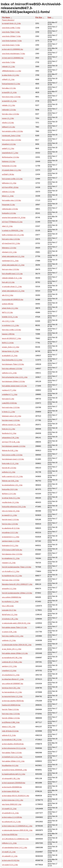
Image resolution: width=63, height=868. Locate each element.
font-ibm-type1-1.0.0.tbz (11, 420)
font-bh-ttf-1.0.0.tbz (9, 468)
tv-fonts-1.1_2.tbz (9, 412)
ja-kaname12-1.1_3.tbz (11, 537)
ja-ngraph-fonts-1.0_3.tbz (11, 23)
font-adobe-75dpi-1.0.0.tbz (12, 753)
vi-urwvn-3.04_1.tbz (9, 632)
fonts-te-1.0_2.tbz (9, 429)
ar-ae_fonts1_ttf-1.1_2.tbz (12, 649)
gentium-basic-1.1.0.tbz (11, 541)
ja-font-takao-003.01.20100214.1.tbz (16, 796)
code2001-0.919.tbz (9, 403)
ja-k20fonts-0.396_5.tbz (11, 722)
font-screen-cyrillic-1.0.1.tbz (12, 179)
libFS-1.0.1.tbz (7, 312)
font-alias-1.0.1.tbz (9, 88)
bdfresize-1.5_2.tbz (9, 183)
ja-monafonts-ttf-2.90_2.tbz (12, 658)
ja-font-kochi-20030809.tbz (12, 787)
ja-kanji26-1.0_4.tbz (9, 92)
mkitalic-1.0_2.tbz (9, 105)
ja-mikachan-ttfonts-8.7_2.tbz (13, 679)
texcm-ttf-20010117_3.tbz (12, 338)
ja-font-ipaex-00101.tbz (11, 791)
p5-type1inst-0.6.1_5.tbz (11, 243)
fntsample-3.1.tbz (8, 205)
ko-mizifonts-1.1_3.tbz (10, 602)
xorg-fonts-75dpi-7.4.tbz (11, 32)
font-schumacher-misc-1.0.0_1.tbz (15, 377)
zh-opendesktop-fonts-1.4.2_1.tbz (15, 848)
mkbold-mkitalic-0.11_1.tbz (12, 278)
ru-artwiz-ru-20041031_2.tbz (13, 231)
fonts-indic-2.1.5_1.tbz (10, 463)
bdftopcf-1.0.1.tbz (9, 127)
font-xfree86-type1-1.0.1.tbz (12, 274)
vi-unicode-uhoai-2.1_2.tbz (12, 287)
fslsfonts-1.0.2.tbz (9, 161)
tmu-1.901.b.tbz (8, 606)
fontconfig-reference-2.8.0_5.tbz (14, 507)
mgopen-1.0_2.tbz (9, 563)
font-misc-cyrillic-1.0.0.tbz (11, 330)
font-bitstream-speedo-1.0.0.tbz (14, 446)
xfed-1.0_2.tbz (7, 226)
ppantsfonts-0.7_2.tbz (10, 153)
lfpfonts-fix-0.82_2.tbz (10, 450)
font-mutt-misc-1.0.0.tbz (11, 407)
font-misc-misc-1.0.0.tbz (11, 714)
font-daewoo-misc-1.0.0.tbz (12, 554)
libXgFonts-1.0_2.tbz (10, 615)
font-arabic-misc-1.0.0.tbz (12, 200)
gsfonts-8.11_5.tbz (9, 735)
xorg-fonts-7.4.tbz (9, 62)
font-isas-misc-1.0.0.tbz (11, 580)
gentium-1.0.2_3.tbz (9, 666)
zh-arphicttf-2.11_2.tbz (10, 813)
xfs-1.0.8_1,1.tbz (8, 321)
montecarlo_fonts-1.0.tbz (11, 136)
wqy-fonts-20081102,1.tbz (12, 804)
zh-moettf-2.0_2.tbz (9, 809)
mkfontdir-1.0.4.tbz (9, 110)
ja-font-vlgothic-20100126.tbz (13, 744)
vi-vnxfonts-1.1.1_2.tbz (10, 325)
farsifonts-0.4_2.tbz (9, 433)
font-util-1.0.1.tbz (8, 282)
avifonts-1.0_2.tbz (9, 472)
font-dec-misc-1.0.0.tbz (11, 114)
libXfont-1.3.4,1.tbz (9, 494)
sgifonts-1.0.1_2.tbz (9, 373)
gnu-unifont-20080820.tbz (12, 597)
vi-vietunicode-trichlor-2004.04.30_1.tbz (17, 645)
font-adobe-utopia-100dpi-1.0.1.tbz (15, 653)
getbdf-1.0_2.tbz (8, 148)
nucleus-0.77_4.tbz (9, 390)
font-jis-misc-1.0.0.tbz (10, 524)
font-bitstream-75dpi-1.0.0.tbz (13, 364)
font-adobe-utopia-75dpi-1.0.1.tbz (14, 627)
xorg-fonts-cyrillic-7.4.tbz (11, 28)
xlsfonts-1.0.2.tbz (8, 192)
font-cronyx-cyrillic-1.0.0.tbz (12, 455)
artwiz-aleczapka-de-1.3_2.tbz (13, 265)
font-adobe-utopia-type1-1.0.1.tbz (14, 386)
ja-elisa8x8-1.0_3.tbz (10, 356)
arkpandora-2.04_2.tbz (10, 438)
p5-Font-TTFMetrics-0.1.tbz (12, 222)
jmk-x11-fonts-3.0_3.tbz (11, 511)
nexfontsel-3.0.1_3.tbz (10, 261)
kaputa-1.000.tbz (8, 334)
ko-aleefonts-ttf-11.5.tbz (11, 528)
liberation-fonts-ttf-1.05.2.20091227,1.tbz (17, 584)
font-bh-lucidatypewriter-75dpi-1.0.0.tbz (17, 567)
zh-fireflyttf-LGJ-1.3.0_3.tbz (12, 757)
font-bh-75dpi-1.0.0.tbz (10, 709)
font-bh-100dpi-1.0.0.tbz (11, 718)
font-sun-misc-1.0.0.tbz (11, 269)
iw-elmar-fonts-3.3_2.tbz (11, 498)
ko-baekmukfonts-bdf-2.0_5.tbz (14, 774)
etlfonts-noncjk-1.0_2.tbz (11, 425)
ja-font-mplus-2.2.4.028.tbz (12, 817)
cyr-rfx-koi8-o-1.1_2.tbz (11, 571)
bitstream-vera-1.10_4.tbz (12, 416)
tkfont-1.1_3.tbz (8, 196)
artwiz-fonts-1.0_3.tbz (10, 308)
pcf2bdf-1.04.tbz (8, 174)
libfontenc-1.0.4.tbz (9, 248)
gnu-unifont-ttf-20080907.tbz (13, 684)
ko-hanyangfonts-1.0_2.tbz (12, 692)
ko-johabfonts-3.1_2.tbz (11, 558)
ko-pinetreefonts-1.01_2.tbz (12, 485)
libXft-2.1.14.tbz (8, 343)
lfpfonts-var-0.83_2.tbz (10, 481)
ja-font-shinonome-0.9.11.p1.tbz (14, 748)
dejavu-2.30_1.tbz (9, 727)
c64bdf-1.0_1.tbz (8, 79)
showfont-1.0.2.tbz (9, 144)
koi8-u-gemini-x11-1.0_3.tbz (12, 476)
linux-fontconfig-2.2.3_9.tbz (12, 360)
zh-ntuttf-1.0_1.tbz (9, 852)
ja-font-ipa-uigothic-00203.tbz (13, 701)
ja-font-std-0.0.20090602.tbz (13, 49)
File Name (6, 17)
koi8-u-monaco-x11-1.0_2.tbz (13, 235)
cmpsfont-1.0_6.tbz (9, 671)
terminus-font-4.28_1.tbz (11, 688)
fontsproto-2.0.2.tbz (9, 166)
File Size (39, 17)
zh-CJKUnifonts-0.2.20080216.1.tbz (15, 839)
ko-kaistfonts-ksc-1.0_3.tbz (12, 576)
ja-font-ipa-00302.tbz (10, 835)
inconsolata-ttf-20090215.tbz (13, 300)
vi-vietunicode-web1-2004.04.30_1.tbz (16, 623)
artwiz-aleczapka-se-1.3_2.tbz (13, 256)
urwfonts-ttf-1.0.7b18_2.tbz (12, 662)
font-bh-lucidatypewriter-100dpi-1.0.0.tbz (17, 593)
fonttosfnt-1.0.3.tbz (9, 213)
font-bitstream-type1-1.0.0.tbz (13, 459)
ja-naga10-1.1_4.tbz (9, 515)
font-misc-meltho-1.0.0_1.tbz (13, 636)
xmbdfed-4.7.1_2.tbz (10, 394)
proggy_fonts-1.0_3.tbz (11, 347)
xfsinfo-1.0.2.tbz (8, 123)
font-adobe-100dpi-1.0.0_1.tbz (13, 761)
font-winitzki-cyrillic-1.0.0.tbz (12, 131)
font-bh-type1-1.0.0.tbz (10, 520)
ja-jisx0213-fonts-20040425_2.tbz (14, 770)
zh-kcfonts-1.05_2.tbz (10, 619)
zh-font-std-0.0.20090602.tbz (13, 58)
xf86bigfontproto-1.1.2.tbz (12, 71)
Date (49, 17)
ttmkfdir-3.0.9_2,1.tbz (10, 317)
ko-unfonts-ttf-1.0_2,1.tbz (11, 822)
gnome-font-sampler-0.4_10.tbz (14, 218)
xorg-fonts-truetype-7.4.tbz (12, 41)
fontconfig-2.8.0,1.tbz (10, 489)
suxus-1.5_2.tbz (8, 118)
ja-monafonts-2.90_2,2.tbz (12, 740)
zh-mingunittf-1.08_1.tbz (11, 778)
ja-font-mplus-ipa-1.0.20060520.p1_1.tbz (17, 826)
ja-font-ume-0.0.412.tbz (11, 860)
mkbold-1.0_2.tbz (8, 67)
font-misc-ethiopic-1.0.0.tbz (12, 369)
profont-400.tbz (8, 304)
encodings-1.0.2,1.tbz (10, 533)
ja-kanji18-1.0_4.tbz (9, 101)
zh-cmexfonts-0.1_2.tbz (11, 675)
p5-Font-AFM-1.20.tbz (10, 187)
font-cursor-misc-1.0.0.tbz (12, 140)
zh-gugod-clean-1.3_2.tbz (12, 170)
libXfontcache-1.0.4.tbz (11, 157)
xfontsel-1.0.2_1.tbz (9, 252)
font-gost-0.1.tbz (8, 399)
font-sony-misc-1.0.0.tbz (11, 239)
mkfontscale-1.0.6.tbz (10, 209)
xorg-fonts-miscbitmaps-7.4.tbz (14, 54)
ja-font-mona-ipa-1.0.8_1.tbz (13, 800)
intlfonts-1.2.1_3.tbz (9, 843)
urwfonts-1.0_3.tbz (9, 640)
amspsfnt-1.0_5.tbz (9, 589)
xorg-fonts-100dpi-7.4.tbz (11, 36)
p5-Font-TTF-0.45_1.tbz (11, 442)
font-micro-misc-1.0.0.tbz (11, 97)
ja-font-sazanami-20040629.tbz (14, 783)
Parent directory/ (8, 20)
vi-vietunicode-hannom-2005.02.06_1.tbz (17, 830)
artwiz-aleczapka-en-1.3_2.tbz (13, 291)
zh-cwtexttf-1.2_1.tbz (10, 856)
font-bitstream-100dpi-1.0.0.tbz (13, 381)
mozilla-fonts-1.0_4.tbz (10, 502)
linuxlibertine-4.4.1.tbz (10, 765)
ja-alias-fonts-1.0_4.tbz (11, 75)
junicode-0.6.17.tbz (9, 610)
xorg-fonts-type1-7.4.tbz (11, 45)
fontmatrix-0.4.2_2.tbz (10, 546)
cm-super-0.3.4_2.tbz (10, 865)
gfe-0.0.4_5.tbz (8, 295)
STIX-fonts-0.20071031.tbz (12, 550)
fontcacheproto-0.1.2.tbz (11, 84)
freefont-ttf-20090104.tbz (11, 705)
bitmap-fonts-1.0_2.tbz (10, 351)
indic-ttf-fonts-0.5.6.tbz (10, 731)
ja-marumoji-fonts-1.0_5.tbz (12, 696)
